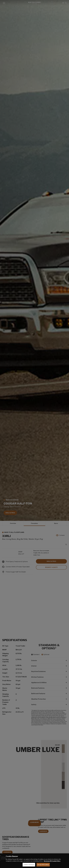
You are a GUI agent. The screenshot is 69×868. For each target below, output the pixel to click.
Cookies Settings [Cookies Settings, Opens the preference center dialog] (29, 865)
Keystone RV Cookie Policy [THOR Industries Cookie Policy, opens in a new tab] (52, 861)
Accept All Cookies (43, 865)
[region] (34, 861)
